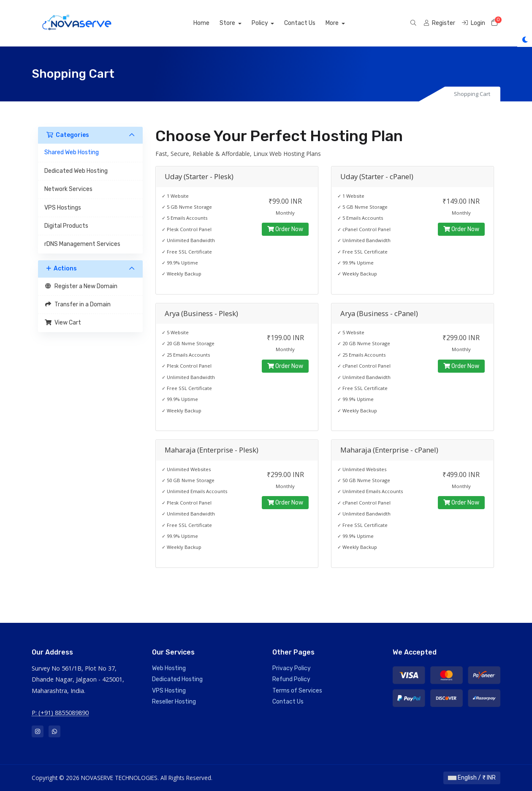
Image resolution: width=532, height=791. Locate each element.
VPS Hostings (63, 208)
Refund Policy (291, 679)
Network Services (68, 189)
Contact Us (309, 23)
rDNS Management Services (82, 244)
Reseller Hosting (174, 702)
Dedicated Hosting (177, 679)
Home (211, 23)
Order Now (285, 229)
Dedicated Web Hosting (76, 171)
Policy (270, 23)
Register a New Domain (81, 286)
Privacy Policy (292, 668)
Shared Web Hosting (72, 152)
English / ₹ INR (472, 778)
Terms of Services (297, 691)
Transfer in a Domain (77, 304)
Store (238, 23)
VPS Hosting (169, 691)
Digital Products (66, 226)
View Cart (63, 323)
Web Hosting (169, 668)
